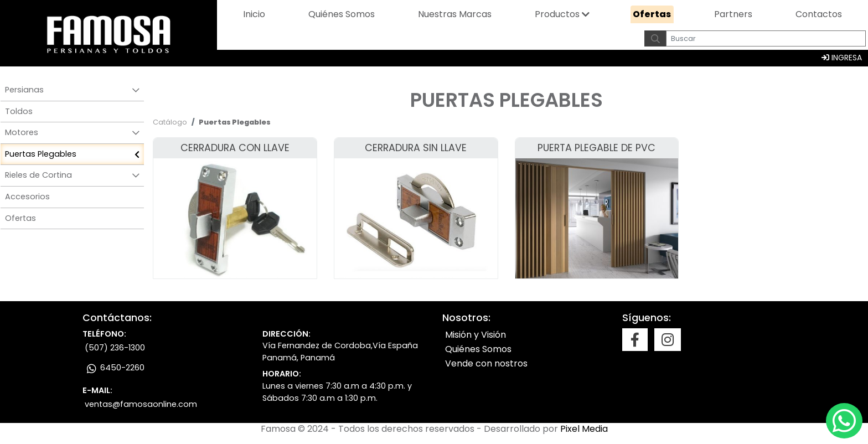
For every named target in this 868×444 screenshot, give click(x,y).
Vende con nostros (486, 363)
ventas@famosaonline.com (141, 404)
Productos (557, 14)
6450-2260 (115, 368)
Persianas (24, 90)
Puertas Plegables (41, 154)
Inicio (254, 14)
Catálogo (170, 122)
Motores (22, 132)
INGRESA (842, 58)
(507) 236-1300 (115, 348)
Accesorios (27, 197)
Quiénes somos (342, 14)
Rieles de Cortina (38, 175)
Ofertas (652, 14)
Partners (733, 14)
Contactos (819, 14)
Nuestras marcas (455, 14)
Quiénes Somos (478, 349)
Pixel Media (584, 429)
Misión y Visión (476, 335)
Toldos (19, 111)
